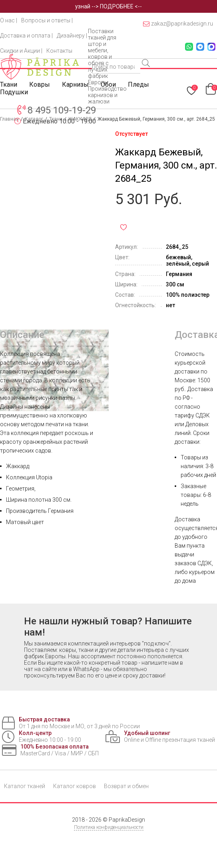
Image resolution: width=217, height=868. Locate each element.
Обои (108, 84)
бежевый (178, 257)
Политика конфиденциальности (109, 827)
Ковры (40, 84)
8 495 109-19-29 (62, 110)
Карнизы (75, 84)
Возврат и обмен (126, 786)
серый (200, 264)
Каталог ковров (75, 786)
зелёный (178, 264)
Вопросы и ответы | (47, 20)
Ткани (9, 84)
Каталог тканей (25, 786)
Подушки (14, 92)
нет (170, 305)
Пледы (138, 84)
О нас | (9, 20)
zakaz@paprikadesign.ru (178, 24)
